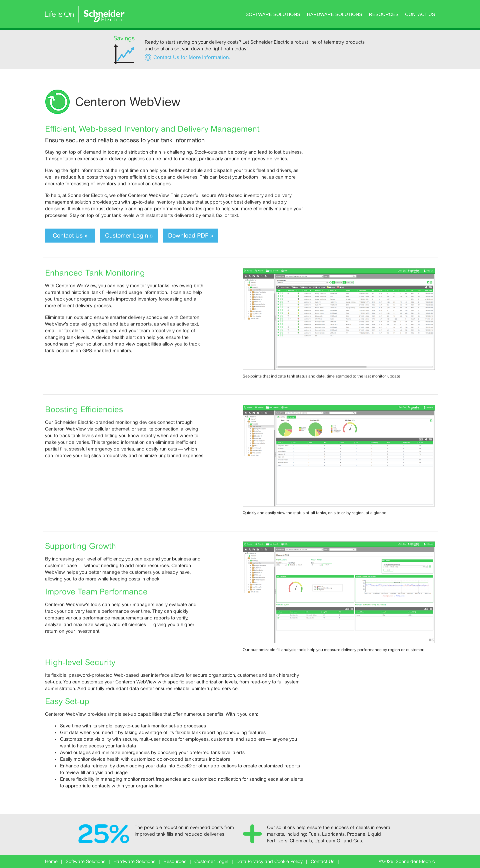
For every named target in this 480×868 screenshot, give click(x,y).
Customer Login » (129, 235)
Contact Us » (70, 235)
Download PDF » (191, 235)
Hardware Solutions (335, 14)
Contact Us (420, 14)
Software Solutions (273, 14)
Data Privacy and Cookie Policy (269, 861)
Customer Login (211, 861)
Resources (384, 14)
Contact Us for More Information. (192, 57)
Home (51, 861)
